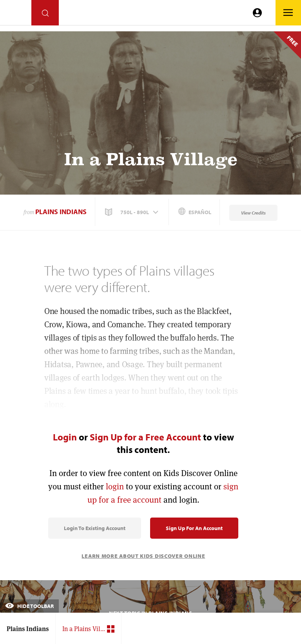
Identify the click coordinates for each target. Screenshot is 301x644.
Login (65, 437)
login (115, 486)
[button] (132, 212)
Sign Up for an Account (194, 528)
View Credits (253, 213)
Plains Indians (61, 212)
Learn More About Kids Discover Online (143, 556)
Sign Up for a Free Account (145, 437)
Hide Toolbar (29, 606)
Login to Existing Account (95, 528)
